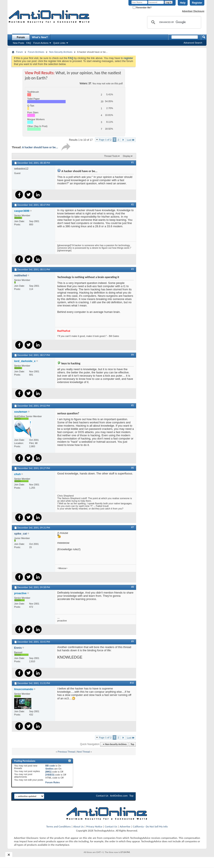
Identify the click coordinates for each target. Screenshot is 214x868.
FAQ (29, 43)
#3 (133, 269)
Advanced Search (193, 43)
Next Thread (83, 752)
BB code (50, 766)
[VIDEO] (50, 775)
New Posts (19, 43)
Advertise (125, 826)
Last (131, 140)
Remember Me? (142, 8)
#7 (133, 527)
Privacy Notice (94, 826)
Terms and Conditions (59, 826)
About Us (79, 826)
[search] (173, 22)
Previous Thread (66, 752)
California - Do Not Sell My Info (150, 826)
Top (132, 744)
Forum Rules (52, 782)
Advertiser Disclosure (193, 11)
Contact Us (102, 796)
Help (183, 3)
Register (197, 3)
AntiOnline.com (119, 796)
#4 (133, 355)
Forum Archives (36, 52)
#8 (133, 587)
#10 (132, 683)
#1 (133, 162)
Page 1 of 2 (105, 140)
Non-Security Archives (61, 52)
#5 (133, 405)
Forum (21, 37)
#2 (133, 205)
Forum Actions (41, 43)
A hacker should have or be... (40, 147)
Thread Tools (111, 156)
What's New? (40, 37)
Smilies (49, 769)
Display (127, 156)
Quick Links (59, 43)
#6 (133, 468)
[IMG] (48, 772)
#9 (133, 641)
